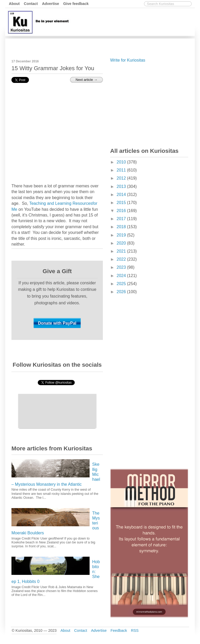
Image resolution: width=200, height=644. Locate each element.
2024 (122, 276)
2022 (122, 259)
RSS (135, 630)
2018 (122, 227)
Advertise (51, 4)
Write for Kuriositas (128, 60)
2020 (122, 243)
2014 (122, 195)
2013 (122, 186)
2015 (122, 203)
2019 (122, 235)
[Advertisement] (99, 45)
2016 (122, 211)
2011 (122, 170)
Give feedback (76, 4)
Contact (31, 4)
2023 (122, 267)
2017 (122, 219)
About (14, 4)
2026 (122, 292)
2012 (122, 178)
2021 (122, 251)
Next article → (86, 80)
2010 (122, 162)
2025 (122, 284)
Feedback (119, 630)
